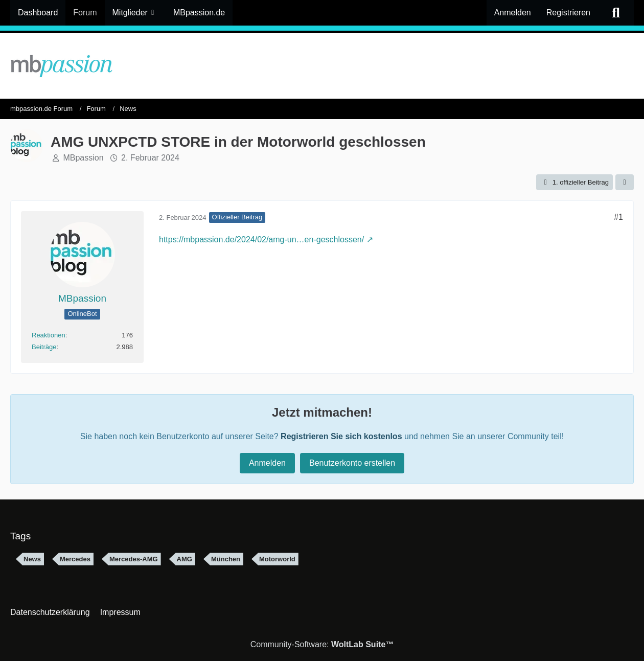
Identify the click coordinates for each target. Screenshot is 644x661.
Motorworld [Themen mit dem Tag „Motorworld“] (277, 559)
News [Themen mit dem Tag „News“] (32, 559)
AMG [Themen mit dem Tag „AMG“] (185, 559)
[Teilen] (625, 182)
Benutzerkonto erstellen (352, 463)
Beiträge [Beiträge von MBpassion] (44, 347)
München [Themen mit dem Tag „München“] (226, 559)
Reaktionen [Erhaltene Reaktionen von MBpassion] (49, 335)
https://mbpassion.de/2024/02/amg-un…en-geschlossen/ (261, 240)
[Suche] (616, 13)
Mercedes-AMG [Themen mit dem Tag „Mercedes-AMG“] (134, 559)
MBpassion (83, 158)
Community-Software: (322, 644)
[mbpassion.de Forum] (322, 66)
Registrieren (568, 13)
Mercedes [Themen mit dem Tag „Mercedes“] (75, 559)
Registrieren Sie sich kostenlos (341, 436)
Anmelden (513, 13)
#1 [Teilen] (618, 217)
